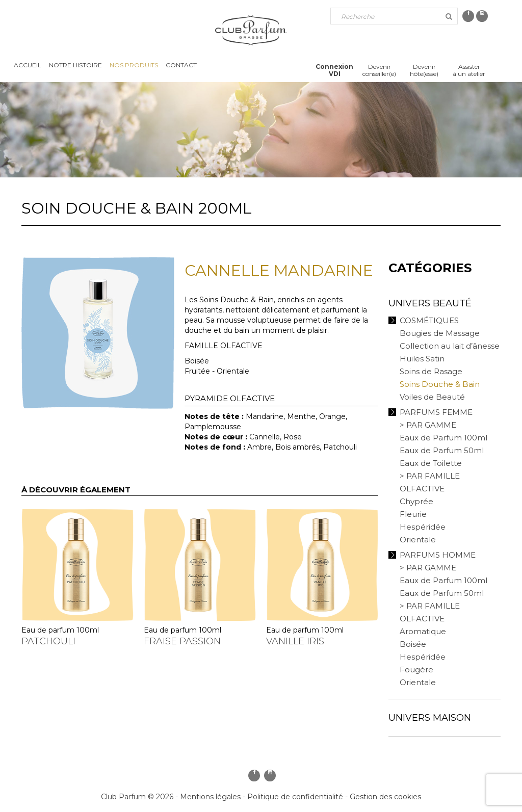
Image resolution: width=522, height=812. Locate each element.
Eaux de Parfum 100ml (443, 438)
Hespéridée (423, 527)
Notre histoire (75, 65)
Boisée (413, 644)
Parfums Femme (436, 412)
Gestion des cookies (385, 797)
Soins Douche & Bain (440, 384)
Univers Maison (430, 718)
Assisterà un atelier (469, 70)
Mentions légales (210, 797)
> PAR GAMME (428, 425)
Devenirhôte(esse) (424, 70)
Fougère (416, 670)
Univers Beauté (430, 303)
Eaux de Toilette (431, 463)
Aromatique (423, 631)
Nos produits (134, 65)
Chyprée (416, 501)
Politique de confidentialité (295, 797)
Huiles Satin (422, 359)
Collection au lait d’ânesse (450, 346)
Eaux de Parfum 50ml (442, 450)
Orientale (418, 540)
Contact (181, 65)
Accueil (28, 65)
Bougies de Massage (440, 333)
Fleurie (413, 514)
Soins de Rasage (431, 371)
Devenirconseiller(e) (379, 70)
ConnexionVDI (334, 70)
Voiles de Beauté (432, 397)
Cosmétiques (429, 320)
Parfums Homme (438, 555)
